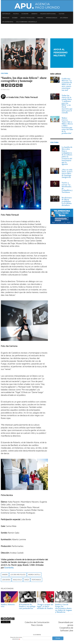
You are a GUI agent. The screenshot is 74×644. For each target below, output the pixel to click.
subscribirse (6, 622)
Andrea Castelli (34, 575)
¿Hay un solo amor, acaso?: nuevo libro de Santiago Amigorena (67, 173)
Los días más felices (18, 575)
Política (16, 14)
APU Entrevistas (8, 22)
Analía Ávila (17, 580)
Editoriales (6, 14)
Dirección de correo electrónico (16, 638)
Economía (25, 14)
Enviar (58, 638)
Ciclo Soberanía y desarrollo (26, 22)
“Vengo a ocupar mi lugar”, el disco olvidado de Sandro (45, 606)
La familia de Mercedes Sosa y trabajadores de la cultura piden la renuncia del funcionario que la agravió (67, 156)
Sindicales (6, 18)
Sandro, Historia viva (8, 605)
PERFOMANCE (36, 580)
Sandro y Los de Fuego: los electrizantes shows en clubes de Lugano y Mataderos (63, 608)
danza (27, 580)
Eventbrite (9, 568)
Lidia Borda (6, 580)
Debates (40, 18)
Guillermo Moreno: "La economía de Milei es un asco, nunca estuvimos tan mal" (67, 84)
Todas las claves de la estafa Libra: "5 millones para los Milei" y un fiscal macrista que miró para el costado (67, 104)
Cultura (62, 14)
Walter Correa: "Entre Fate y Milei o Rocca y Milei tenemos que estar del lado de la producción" (67, 126)
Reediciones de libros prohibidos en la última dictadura (67, 201)
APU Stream (64, 18)
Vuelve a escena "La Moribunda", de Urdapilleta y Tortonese (67, 187)
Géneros (34, 14)
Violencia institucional (48, 14)
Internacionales (52, 18)
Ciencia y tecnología (27, 18)
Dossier (15, 18)
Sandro (5, 575)
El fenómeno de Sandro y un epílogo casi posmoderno (27, 606)
